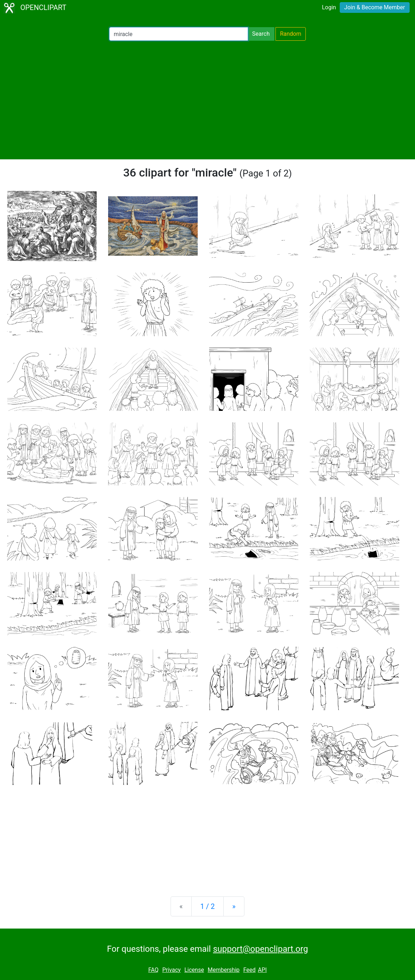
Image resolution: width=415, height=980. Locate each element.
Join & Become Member (375, 7)
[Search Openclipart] (179, 34)
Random (291, 34)
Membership (224, 970)
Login (329, 7)
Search (261, 34)
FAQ (153, 970)
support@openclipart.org (260, 949)
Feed (250, 970)
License (194, 970)
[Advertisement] (207, 100)
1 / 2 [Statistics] (207, 906)
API (262, 970)
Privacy (172, 970)
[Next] (234, 906)
